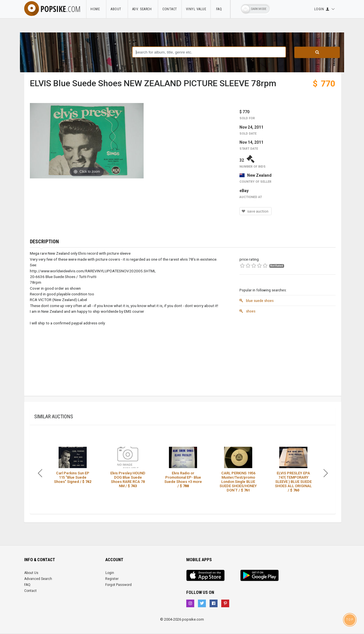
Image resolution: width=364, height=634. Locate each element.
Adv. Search (143, 9)
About (117, 9)
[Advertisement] (288, 356)
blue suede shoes (257, 300)
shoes (247, 311)
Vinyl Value (196, 9)
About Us (31, 573)
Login (110, 573)
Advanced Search (38, 579)
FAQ (220, 9)
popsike (52, 9)
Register (112, 579)
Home (96, 9)
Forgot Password (118, 585)
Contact (170, 9)
